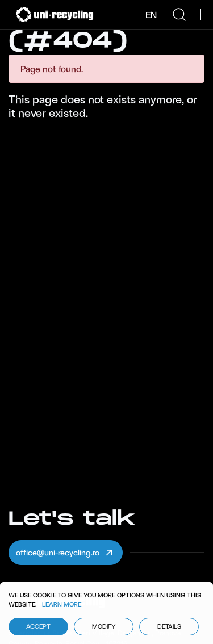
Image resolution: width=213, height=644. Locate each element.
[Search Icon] (179, 14)
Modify (104, 626)
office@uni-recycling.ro (65, 553)
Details (169, 626)
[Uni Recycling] (55, 14)
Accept (38, 626)
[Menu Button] (199, 14)
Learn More (62, 604)
